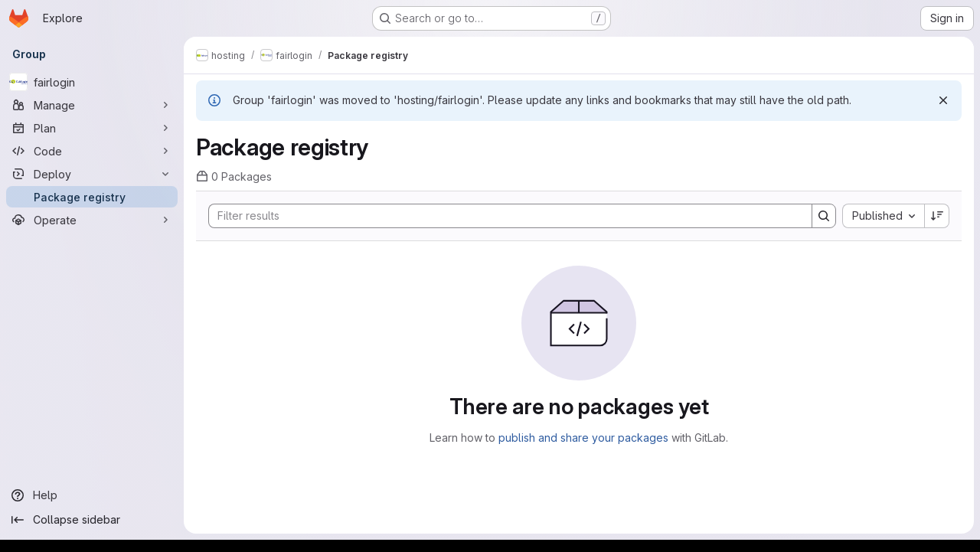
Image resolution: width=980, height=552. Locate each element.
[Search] (503, 216)
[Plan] (92, 128)
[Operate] (92, 220)
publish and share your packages (583, 438)
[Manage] (92, 105)
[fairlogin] (92, 82)
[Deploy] (92, 174)
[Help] (92, 495)
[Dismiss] (943, 100)
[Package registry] (92, 197)
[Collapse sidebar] (92, 520)
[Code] (92, 151)
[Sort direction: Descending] (937, 216)
